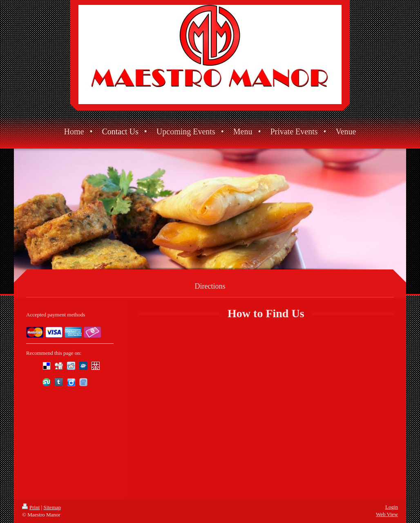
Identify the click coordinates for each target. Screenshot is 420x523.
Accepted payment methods (56, 315)
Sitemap (52, 507)
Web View (387, 514)
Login (392, 507)
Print (31, 507)
